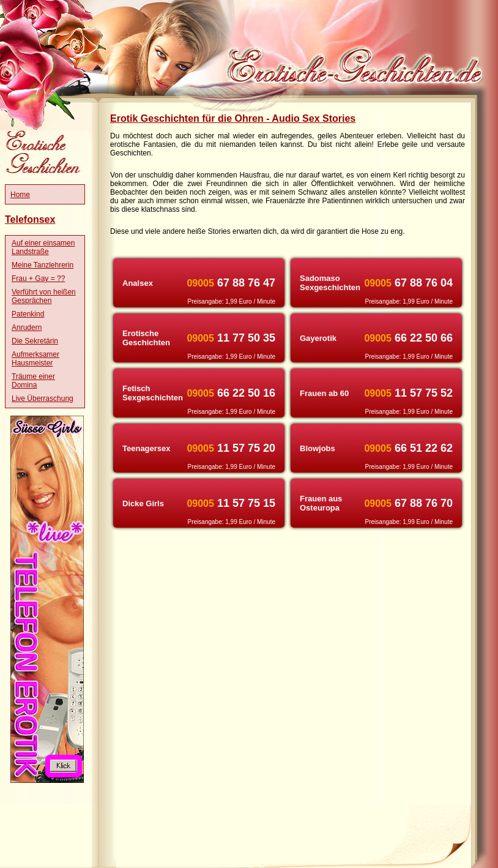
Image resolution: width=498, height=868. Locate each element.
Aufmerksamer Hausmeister (35, 359)
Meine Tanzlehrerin (43, 265)
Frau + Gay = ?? (38, 279)
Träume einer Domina (33, 381)
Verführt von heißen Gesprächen (44, 296)
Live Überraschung (43, 398)
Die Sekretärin (35, 341)
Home (20, 195)
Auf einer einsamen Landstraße (43, 247)
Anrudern (27, 327)
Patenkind (28, 314)
